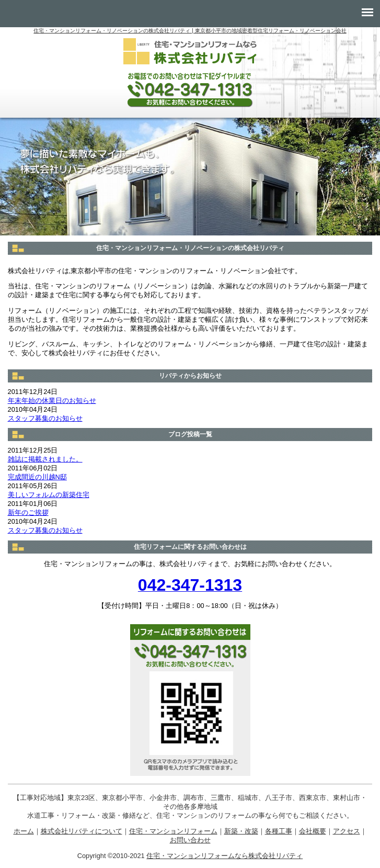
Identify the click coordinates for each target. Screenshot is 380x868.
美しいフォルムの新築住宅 (49, 495)
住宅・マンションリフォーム (173, 831)
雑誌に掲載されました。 (45, 459)
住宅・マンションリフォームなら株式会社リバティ (224, 856)
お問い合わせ (190, 840)
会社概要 (313, 831)
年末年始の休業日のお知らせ (52, 401)
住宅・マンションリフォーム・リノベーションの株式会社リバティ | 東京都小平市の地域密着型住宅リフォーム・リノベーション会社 (190, 31)
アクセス (347, 831)
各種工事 (279, 831)
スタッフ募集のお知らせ (45, 418)
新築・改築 (241, 831)
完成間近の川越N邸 (37, 477)
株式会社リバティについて (82, 831)
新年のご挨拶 (28, 512)
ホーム (24, 831)
